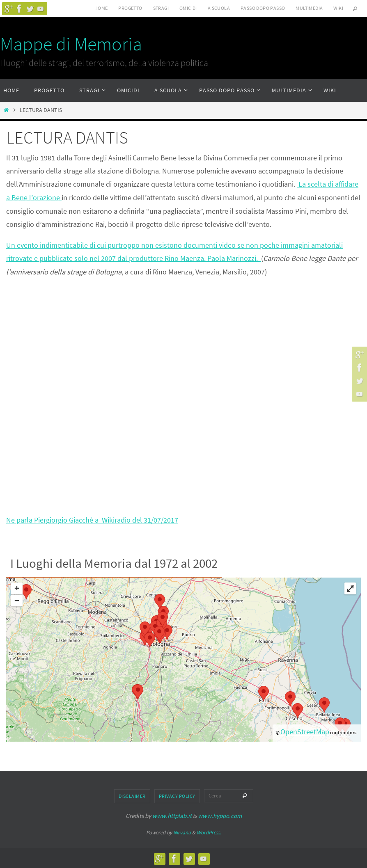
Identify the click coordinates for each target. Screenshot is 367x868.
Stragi (161, 8)
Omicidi (188, 8)
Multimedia (309, 8)
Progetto (130, 8)
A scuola (219, 8)
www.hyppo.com (220, 815)
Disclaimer (132, 796)
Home (101, 8)
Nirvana (182, 832)
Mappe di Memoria (71, 44)
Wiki (338, 8)
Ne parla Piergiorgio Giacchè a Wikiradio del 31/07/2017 (92, 519)
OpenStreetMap (305, 731)
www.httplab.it (172, 815)
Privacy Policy (177, 796)
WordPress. (209, 832)
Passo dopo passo (263, 8)
